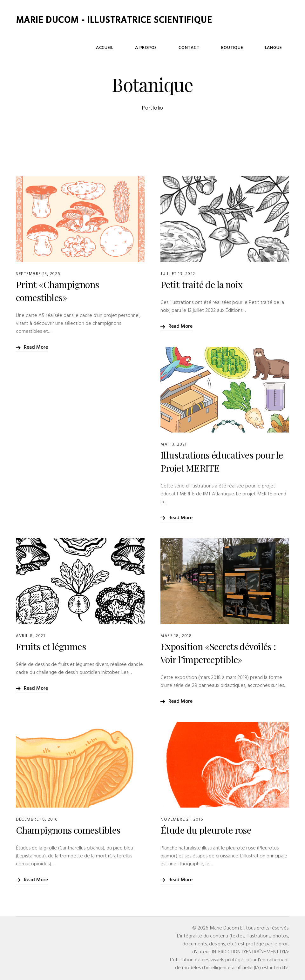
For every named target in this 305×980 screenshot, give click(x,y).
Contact (224, 62)
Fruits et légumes (51, 646)
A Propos (196, 62)
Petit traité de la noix (202, 284)
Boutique (253, 62)
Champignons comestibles (68, 830)
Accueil (168, 62)
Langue (281, 62)
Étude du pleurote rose (206, 830)
